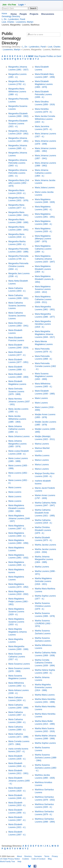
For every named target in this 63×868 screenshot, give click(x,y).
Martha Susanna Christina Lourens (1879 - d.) (43, 606)
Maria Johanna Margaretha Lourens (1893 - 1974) (17, 444)
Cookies (26, 859)
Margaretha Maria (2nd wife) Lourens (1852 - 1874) (19, 183)
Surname (38, 856)
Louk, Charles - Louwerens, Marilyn (18, 22)
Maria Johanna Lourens (19, 436)
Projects (34, 14)
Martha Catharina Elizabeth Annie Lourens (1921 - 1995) (45, 513)
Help (19, 861)
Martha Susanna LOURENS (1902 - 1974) (43, 623)
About (19, 856)
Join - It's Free (9, 5)
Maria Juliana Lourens (45, 188)
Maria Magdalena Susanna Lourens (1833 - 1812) (43, 289)
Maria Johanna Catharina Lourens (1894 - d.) (17, 429)
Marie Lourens (41, 398)
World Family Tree (7, 861)
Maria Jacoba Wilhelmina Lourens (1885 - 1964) (17, 419)
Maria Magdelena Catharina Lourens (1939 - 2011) (43, 299)
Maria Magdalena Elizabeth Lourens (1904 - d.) (43, 269)
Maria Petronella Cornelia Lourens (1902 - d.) (45, 366)
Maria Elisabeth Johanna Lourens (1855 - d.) (19, 781)
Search (33, 8)
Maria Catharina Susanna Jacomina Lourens (17, 306)
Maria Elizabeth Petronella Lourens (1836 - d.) (43, 94)
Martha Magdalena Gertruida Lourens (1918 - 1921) (43, 581)
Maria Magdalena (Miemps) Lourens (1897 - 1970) (43, 239)
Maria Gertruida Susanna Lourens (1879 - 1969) (16, 392)
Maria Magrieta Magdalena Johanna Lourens (18, 632)
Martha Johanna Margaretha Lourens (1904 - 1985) (44, 560)
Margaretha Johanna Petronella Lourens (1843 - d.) (18, 163)
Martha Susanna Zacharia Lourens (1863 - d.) (46, 768)
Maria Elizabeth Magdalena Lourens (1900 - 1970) (44, 84)
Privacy (55, 856)
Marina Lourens (42, 444)
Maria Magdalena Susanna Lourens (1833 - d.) (16, 622)
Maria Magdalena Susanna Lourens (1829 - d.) (16, 612)
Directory (28, 856)
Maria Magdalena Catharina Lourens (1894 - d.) (43, 249)
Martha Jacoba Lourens (46, 545)
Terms (47, 856)
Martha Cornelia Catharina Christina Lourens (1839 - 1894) (45, 663)
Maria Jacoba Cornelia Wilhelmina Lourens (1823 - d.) (45, 119)
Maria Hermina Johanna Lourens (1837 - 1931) (19, 402)
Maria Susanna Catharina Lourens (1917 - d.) (17, 657)
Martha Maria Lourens (45, 695)
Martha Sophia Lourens (45, 743)
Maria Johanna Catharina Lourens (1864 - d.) (43, 173)
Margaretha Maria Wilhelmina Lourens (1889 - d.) (17, 92)
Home (14, 14)
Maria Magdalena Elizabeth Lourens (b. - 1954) (45, 279)
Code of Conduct (38, 859)
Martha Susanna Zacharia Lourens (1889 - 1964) (46, 758)
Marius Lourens (42, 460)
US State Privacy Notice (10, 859)
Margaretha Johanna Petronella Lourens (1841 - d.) (18, 173)
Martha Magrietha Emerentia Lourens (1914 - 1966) (43, 687)
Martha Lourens (42, 567)
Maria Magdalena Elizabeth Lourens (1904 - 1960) (16, 508)
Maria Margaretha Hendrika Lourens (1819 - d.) (43, 324)
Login (21, 5)
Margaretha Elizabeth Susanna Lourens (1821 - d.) (18, 124)
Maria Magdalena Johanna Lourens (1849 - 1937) (19, 518)
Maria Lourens (15, 488)
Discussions (48, 14)
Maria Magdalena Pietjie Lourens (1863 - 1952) (19, 602)
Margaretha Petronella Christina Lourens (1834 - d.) (18, 266)
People (23, 14)
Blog (50, 859)
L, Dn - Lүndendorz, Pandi (34, 47)
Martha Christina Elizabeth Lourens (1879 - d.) (43, 530)
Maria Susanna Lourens (19, 664)
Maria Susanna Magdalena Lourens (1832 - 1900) (44, 376)
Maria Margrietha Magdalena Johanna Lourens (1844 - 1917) (45, 334)
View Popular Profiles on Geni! (45, 56)
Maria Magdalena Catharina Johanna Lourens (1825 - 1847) (45, 259)
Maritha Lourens (42, 456)
